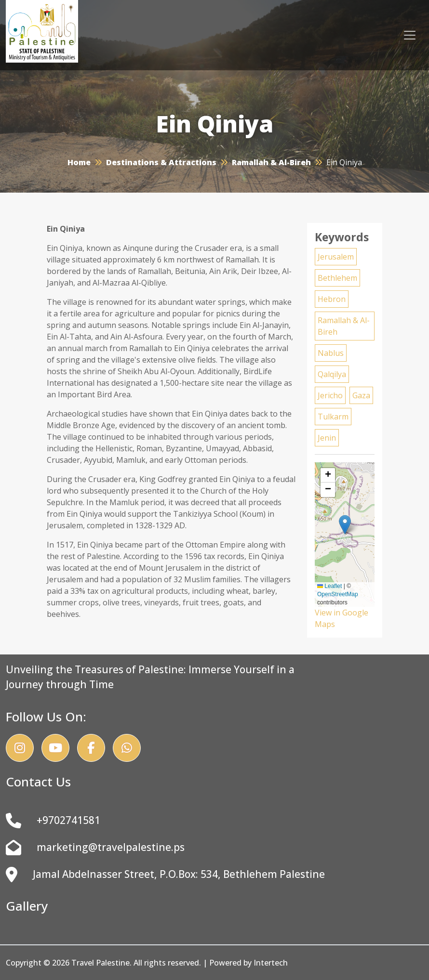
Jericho (330, 395)
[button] (345, 525)
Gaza (361, 395)
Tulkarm (333, 417)
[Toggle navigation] (410, 35)
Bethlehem (337, 278)
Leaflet (329, 586)
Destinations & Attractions (161, 162)
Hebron (332, 299)
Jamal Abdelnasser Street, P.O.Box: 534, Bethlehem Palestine (165, 875)
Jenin (327, 438)
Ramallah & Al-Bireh (271, 162)
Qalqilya (332, 374)
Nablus (331, 353)
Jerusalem (336, 257)
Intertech (271, 963)
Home (79, 162)
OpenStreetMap (338, 594)
